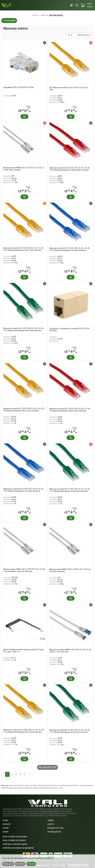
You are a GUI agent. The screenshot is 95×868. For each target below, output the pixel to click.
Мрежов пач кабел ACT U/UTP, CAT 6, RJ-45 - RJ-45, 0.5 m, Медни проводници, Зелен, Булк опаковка (24, 329)
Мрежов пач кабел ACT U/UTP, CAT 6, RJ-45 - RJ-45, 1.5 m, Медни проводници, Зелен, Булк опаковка (70, 731)
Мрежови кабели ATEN (34, 785)
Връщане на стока (56, 828)
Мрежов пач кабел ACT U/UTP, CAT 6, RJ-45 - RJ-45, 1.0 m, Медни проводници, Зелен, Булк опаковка (70, 490)
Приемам (31, 864)
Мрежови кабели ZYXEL (55, 788)
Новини (51, 820)
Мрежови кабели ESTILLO (70, 785)
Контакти (7, 824)
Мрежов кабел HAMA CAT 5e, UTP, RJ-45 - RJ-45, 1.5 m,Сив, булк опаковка (24, 169)
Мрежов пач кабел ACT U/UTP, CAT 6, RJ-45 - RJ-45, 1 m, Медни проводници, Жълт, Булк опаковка (24, 410)
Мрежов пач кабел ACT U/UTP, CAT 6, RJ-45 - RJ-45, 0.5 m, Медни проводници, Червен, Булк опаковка (70, 169)
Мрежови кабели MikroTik (16, 788)
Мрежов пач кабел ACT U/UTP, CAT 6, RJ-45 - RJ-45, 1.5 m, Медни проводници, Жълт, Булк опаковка (24, 731)
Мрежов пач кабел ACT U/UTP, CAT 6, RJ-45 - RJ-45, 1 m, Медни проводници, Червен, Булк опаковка (70, 410)
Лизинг (6, 832)
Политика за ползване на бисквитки (18, 848)
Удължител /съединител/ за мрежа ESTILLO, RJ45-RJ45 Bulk (70, 330)
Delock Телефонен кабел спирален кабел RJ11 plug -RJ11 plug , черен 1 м (24, 651)
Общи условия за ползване (14, 840)
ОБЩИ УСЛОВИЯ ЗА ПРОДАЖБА (15, 837)
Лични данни (8, 864)
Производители (54, 832)
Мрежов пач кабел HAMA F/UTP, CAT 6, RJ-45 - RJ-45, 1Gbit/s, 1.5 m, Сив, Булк (70, 651)
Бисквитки (20, 864)
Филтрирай (9, 20)
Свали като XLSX (47, 767)
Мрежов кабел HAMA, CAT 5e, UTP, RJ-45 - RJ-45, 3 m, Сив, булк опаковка (70, 570)
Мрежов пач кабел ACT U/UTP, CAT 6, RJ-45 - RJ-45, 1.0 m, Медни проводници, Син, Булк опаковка (24, 490)
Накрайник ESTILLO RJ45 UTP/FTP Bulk (19, 87)
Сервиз (6, 828)
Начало (35, 15)
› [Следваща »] (29, 774)
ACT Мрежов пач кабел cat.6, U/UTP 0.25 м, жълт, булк (69, 89)
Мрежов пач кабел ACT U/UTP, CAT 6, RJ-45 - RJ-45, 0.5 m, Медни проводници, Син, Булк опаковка (70, 249)
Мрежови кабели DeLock (52, 785)
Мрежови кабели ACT (17, 785)
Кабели (44, 15)
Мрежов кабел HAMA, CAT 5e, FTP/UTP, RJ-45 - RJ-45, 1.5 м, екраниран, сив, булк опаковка (24, 570)
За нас (6, 820)
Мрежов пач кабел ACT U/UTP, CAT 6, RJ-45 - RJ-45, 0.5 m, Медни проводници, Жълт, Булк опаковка (24, 249)
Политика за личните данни (15, 844)
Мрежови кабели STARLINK (36, 788)
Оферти (51, 824)
